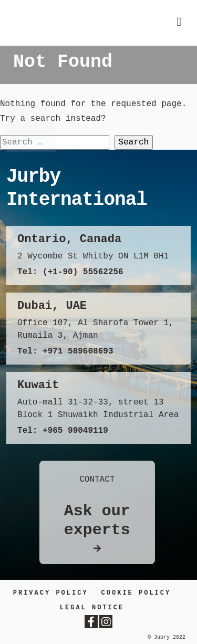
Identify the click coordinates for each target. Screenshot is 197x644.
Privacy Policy (51, 593)
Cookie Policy (136, 593)
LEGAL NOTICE (92, 608)
